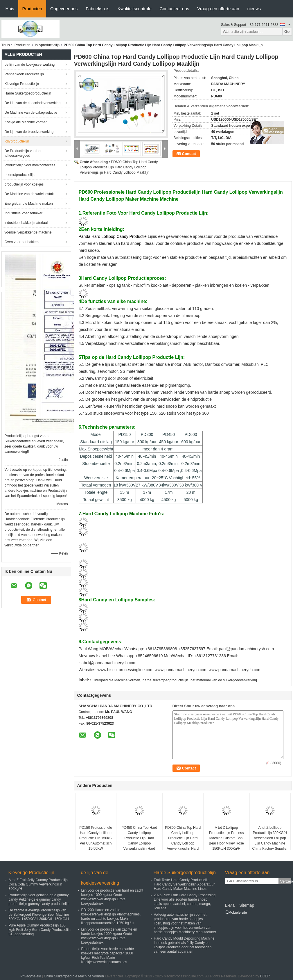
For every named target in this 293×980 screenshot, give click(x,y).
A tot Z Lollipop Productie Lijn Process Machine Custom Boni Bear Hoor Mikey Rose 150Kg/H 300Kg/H (226, 838)
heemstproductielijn (20, 175)
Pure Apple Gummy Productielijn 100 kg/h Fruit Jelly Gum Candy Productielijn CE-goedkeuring (40, 930)
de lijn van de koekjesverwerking (30, 65)
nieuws (254, 9)
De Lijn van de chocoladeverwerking (33, 103)
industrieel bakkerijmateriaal (26, 223)
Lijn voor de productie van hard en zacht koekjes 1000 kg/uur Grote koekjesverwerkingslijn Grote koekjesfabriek (112, 897)
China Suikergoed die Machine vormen (74, 976)
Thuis (6, 45)
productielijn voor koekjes (24, 184)
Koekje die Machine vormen (26, 122)
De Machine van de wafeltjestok (29, 194)
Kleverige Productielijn (22, 84)
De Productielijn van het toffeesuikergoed (23, 153)
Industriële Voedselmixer (24, 213)
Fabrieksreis (98, 9)
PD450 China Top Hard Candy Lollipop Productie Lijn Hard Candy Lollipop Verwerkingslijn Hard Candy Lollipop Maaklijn (139, 841)
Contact (189, 154)
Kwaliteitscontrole (135, 9)
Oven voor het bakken (22, 242)
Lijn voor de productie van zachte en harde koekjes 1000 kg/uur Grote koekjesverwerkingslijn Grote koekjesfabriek (109, 936)
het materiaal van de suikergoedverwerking (224, 680)
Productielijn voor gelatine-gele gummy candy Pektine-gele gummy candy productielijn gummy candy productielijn (39, 899)
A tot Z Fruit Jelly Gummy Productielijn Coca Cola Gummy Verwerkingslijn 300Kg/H (38, 884)
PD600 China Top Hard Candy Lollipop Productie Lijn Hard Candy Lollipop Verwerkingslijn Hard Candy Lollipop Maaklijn (119, 167)
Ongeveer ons (64, 9)
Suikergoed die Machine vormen (115, 680)
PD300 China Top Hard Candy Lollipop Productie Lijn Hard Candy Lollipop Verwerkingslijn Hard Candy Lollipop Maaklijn (183, 841)
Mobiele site (236, 913)
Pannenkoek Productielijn (24, 74)
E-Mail (231, 905)
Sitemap (247, 905)
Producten (32, 9)
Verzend (286, 881)
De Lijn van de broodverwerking (29, 132)
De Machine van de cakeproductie (31, 113)
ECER (265, 976)
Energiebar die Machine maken (29, 204)
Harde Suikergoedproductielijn (28, 93)
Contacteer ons (175, 9)
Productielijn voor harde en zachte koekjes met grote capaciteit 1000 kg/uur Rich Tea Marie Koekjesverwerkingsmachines (108, 955)
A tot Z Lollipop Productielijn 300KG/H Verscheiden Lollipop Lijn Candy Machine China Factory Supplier (270, 838)
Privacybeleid (31, 976)
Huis (10, 9)
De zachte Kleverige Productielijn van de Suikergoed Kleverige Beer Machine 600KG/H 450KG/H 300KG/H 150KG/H (39, 915)
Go (287, 32)
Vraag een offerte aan (218, 9)
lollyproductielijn (47, 45)
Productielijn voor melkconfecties (30, 165)
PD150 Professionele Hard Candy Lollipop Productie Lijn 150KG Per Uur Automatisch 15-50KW (96, 838)
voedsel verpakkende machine (28, 232)
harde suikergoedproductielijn (165, 680)
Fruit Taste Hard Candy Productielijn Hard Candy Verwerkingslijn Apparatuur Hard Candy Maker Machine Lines (184, 884)
